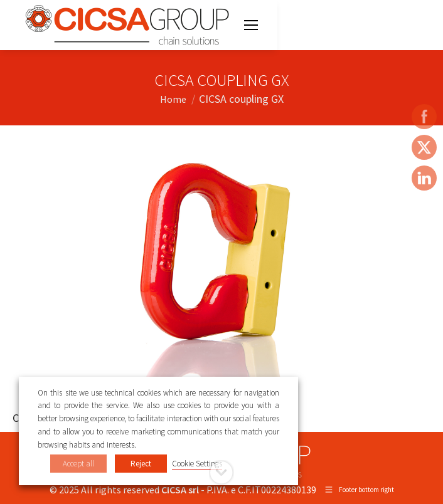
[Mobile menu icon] (251, 25)
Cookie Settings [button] (197, 464)
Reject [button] (141, 464)
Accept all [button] (78, 464)
